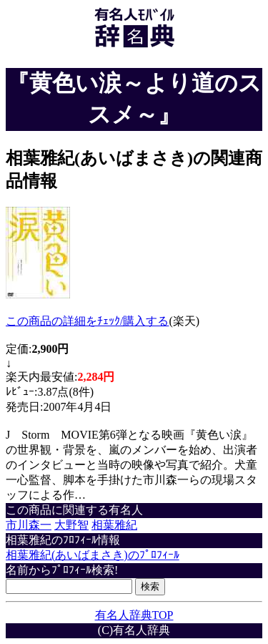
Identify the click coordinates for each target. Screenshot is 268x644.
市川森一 (29, 525)
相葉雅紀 (114, 525)
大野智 (71, 525)
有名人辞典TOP (134, 615)
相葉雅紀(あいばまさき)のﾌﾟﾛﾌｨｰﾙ (93, 555)
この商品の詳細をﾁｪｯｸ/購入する (87, 321)
